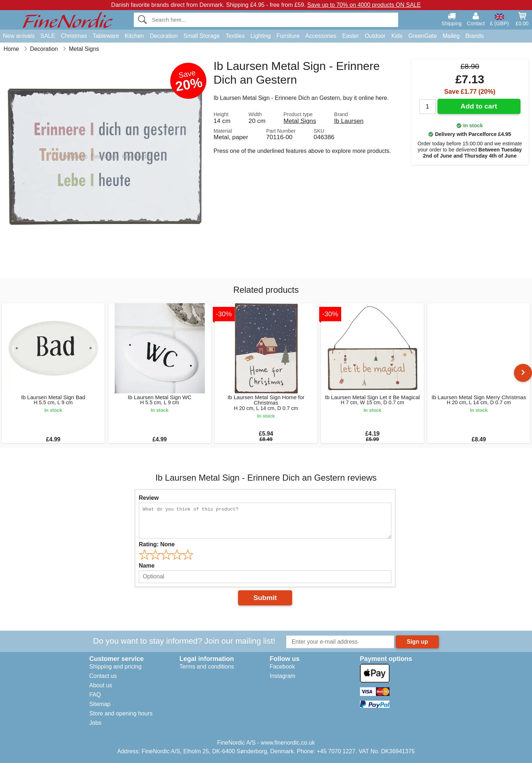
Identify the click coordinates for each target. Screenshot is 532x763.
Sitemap (100, 704)
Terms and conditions (207, 667)
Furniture (288, 36)
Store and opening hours (121, 713)
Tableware (106, 36)
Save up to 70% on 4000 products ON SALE (364, 5)
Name (147, 566)
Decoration (164, 36)
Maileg (451, 36)
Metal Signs (300, 121)
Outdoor (375, 36)
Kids (397, 36)
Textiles (235, 36)
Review (149, 498)
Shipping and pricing (116, 667)
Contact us (103, 676)
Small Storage (202, 36)
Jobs (96, 723)
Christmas (74, 36)
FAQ (95, 695)
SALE (48, 36)
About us (101, 685)
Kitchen (134, 36)
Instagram (283, 676)
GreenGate (423, 36)
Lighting (261, 36)
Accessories (321, 36)
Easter (351, 36)
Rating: (157, 544)
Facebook (282, 667)
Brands (474, 36)
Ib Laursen (349, 121)
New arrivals (19, 36)
